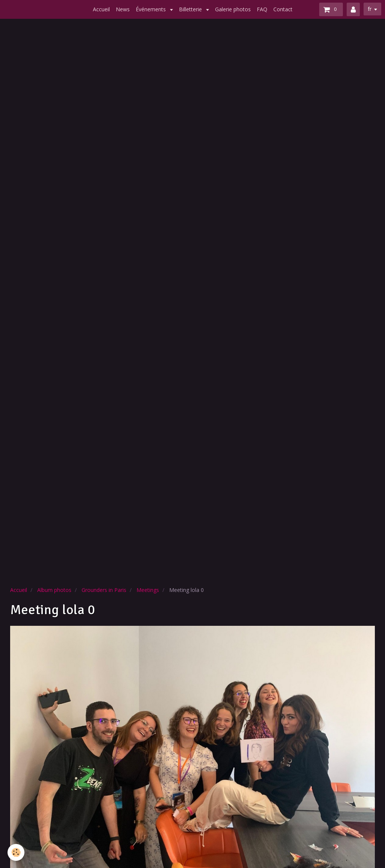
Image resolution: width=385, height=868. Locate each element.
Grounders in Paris (104, 590)
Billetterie (191, 9)
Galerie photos (233, 9)
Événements (152, 9)
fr (370, 9)
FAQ (262, 9)
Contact (283, 9)
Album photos (54, 590)
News (123, 9)
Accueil (101, 9)
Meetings (148, 590)
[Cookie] (16, 852)
